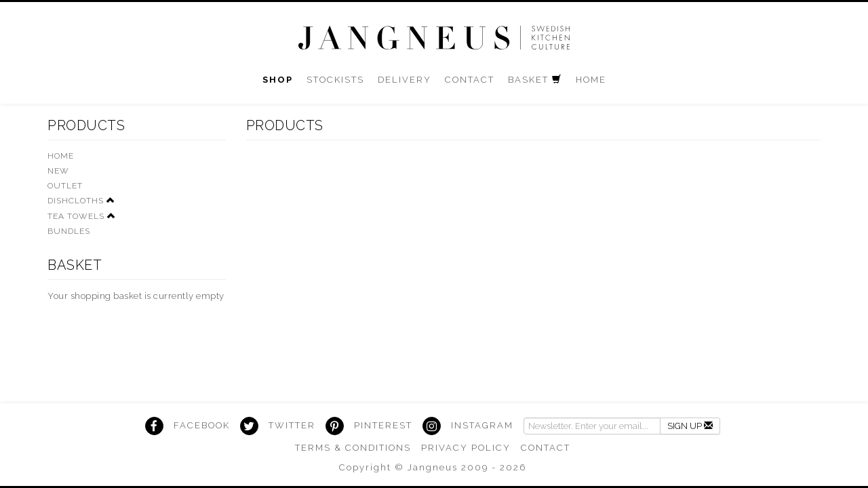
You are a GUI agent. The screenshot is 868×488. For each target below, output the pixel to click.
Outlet (65, 186)
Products (86, 125)
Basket (75, 265)
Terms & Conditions (353, 448)
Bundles (69, 231)
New (58, 171)
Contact (546, 448)
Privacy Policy (466, 448)
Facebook (202, 425)
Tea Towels (76, 216)
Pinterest (383, 425)
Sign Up (690, 426)
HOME (61, 156)
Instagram (482, 425)
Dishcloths (76, 201)
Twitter (292, 425)
